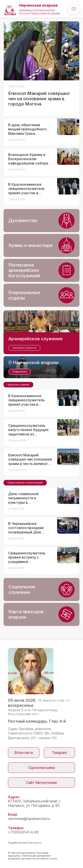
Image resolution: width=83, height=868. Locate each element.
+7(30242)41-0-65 (23, 832)
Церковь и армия (18, 385)
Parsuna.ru (35, 843)
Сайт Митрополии (41, 783)
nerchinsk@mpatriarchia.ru (29, 819)
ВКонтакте (24, 753)
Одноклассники (41, 768)
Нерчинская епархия (38, 5)
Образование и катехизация (25, 483)
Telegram (59, 753)
